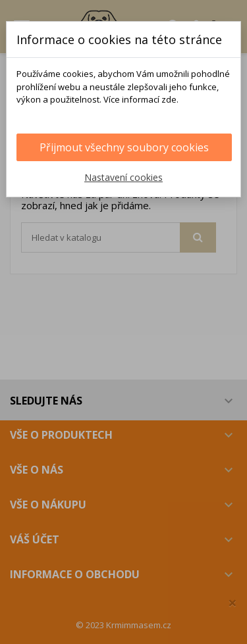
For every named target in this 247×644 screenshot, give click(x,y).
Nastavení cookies (123, 177)
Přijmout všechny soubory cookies (124, 147)
